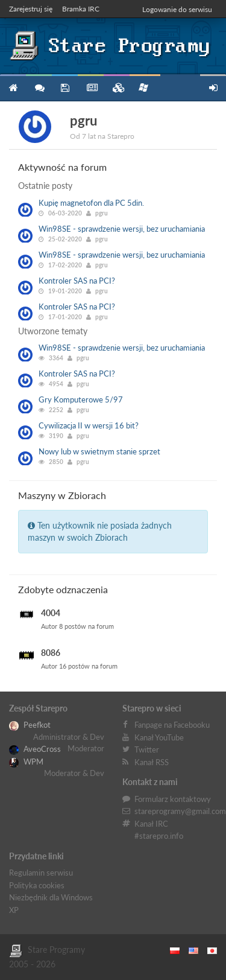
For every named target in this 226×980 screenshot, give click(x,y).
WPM (26, 762)
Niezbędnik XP (143, 87)
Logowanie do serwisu (177, 9)
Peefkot (30, 725)
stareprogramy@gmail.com (180, 811)
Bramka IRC (81, 9)
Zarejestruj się (31, 9)
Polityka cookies (37, 885)
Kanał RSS (152, 762)
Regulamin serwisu (41, 873)
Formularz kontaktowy (173, 799)
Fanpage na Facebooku (172, 725)
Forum (39, 88)
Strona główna (13, 88)
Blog (91, 88)
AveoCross (35, 749)
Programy (65, 88)
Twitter (147, 749)
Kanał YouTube (159, 737)
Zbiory (117, 88)
